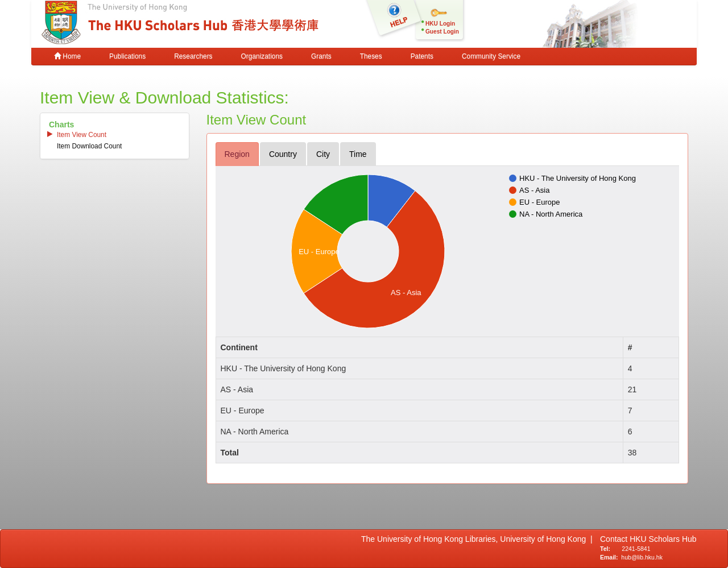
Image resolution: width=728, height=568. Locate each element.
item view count (82, 135)
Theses (371, 56)
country (283, 154)
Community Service (491, 56)
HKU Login (440, 24)
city (323, 154)
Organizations (262, 56)
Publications (127, 56)
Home (67, 56)
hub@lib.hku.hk (642, 557)
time (358, 154)
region (237, 154)
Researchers (193, 56)
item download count (89, 146)
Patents (422, 56)
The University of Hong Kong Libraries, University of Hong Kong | (477, 539)
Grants (321, 56)
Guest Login (442, 32)
